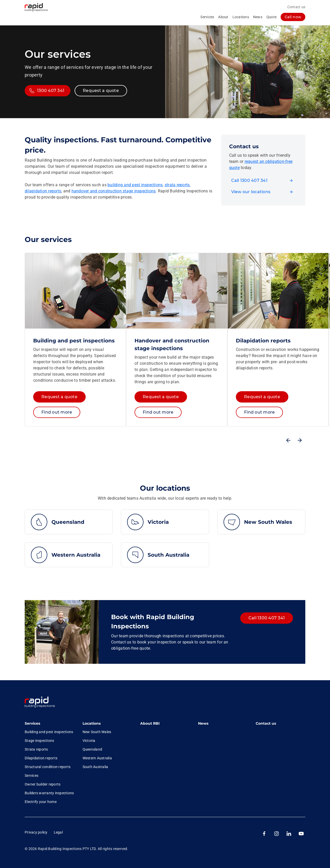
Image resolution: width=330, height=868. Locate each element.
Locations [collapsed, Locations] (241, 17)
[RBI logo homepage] (40, 7)
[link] (41, 703)
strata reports (177, 185)
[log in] (293, 17)
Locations (92, 723)
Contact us (296, 7)
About (223, 17)
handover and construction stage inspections (114, 191)
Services (32, 723)
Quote (271, 17)
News (258, 17)
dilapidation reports (43, 191)
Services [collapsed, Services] (207, 17)
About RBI (150, 723)
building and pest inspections (135, 185)
